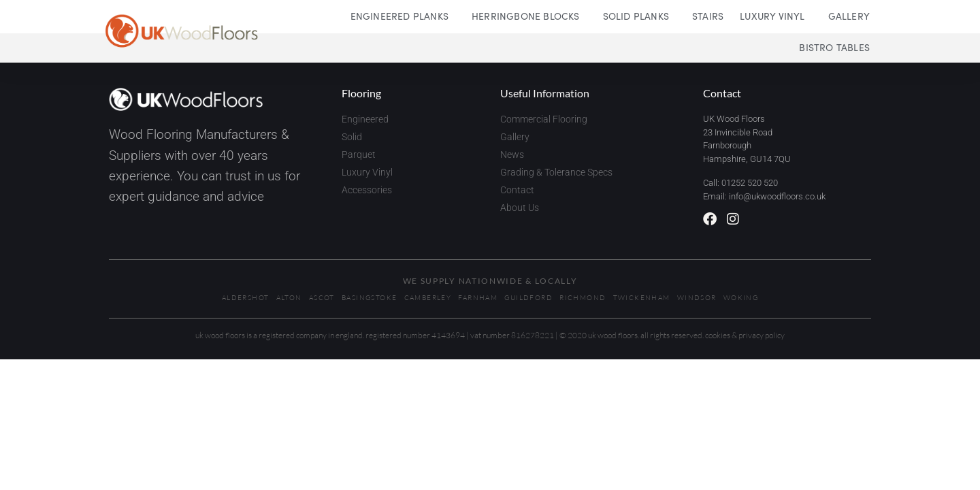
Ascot (322, 298)
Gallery (849, 16)
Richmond (583, 298)
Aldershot (246, 298)
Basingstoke (369, 298)
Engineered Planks (403, 16)
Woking (741, 298)
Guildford (528, 298)
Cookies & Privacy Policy (745, 335)
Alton (289, 298)
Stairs (708, 16)
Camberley (428, 298)
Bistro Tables (834, 47)
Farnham (478, 298)
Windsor (697, 298)
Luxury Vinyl (775, 16)
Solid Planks (639, 16)
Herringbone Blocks (529, 16)
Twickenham (642, 298)
